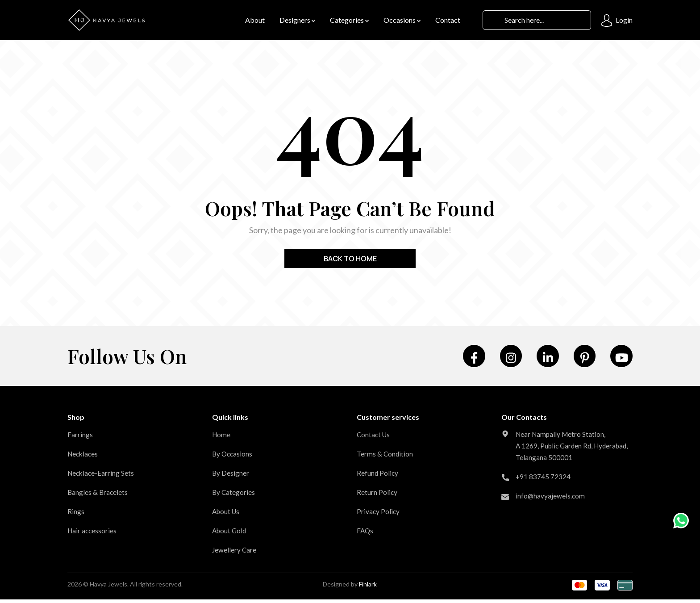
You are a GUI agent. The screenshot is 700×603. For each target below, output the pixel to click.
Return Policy (377, 496)
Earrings (80, 438)
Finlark (368, 588)
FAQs (365, 534)
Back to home (350, 259)
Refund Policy (378, 476)
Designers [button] (297, 21)
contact (448, 20)
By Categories (234, 496)
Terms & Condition (385, 457)
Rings (76, 515)
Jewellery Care (235, 553)
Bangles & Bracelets (98, 496)
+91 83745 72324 (543, 492)
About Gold (230, 534)
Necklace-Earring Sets (102, 476)
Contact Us (374, 438)
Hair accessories (93, 534)
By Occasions (233, 457)
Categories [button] (349, 21)
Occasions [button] (402, 21)
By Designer (231, 476)
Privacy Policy (379, 515)
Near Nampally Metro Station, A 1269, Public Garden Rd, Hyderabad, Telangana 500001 (562, 455)
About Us (227, 515)
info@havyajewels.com (551, 511)
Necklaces (84, 457)
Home (222, 438)
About (255, 20)
